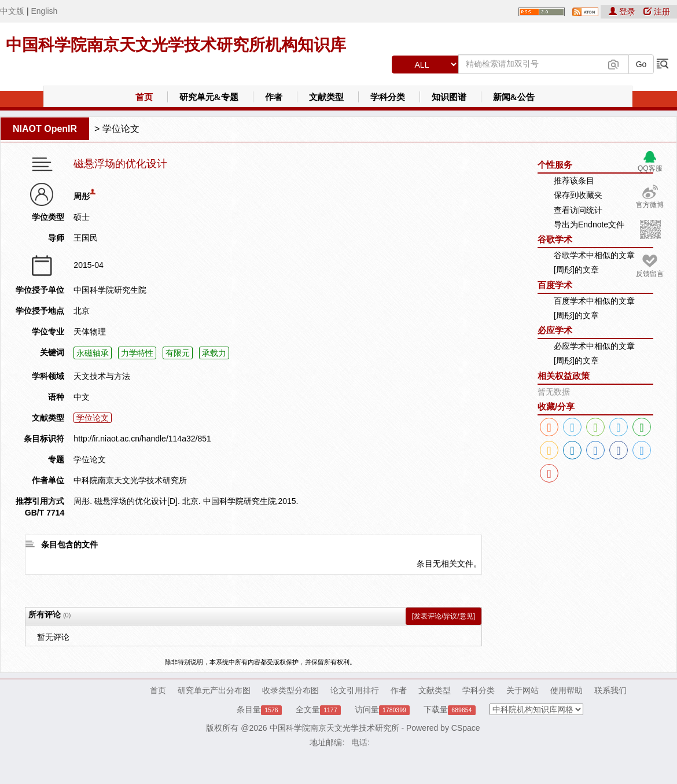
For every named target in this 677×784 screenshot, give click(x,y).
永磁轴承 (93, 353)
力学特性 (137, 353)
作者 (274, 97)
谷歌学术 (555, 239)
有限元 (178, 353)
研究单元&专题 (209, 97)
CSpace (466, 728)
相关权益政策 (564, 376)
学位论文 (121, 129)
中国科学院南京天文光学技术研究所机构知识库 (176, 45)
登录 (623, 12)
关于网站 (523, 690)
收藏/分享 (556, 406)
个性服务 (555, 165)
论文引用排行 (355, 690)
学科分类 (388, 97)
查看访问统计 (578, 210)
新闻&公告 (514, 97)
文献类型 (326, 97)
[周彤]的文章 (576, 270)
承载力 (214, 353)
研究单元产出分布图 (214, 690)
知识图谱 (449, 97)
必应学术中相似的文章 (594, 346)
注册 (657, 12)
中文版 (12, 11)
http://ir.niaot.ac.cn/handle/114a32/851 (142, 439)
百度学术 (555, 285)
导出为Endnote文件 (589, 224)
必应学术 (555, 330)
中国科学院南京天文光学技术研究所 (334, 728)
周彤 (82, 196)
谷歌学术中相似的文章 (594, 255)
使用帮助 (566, 690)
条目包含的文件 (69, 544)
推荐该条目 (574, 181)
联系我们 (610, 690)
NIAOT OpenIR (45, 129)
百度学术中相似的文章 (594, 301)
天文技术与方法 (102, 376)
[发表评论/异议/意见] (444, 616)
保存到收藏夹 (578, 195)
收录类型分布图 (290, 690)
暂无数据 (554, 392)
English (44, 11)
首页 (144, 97)
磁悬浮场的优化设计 (120, 164)
